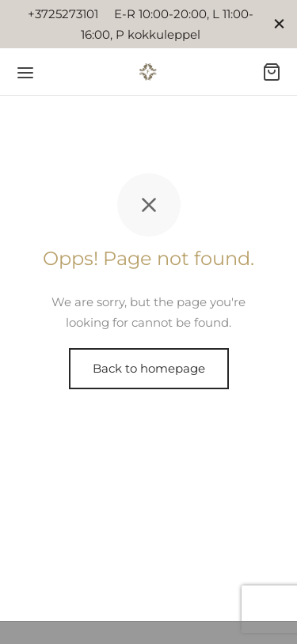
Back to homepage (149, 368)
